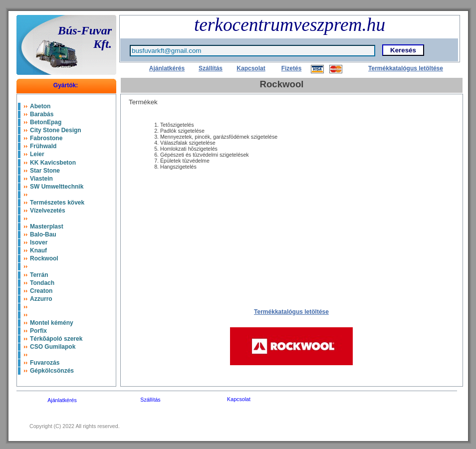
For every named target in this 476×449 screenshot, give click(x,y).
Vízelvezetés (48, 211)
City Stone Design (56, 130)
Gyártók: (66, 85)
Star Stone (45, 171)
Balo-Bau (43, 234)
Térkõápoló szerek (56, 339)
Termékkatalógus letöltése (406, 68)
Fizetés (292, 68)
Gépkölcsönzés (52, 371)
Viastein (41, 179)
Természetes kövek (57, 203)
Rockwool (44, 258)
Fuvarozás (45, 363)
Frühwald (43, 146)
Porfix (38, 331)
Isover (39, 242)
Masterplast (47, 226)
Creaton (41, 291)
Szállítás (211, 68)
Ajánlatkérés (167, 68)
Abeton (40, 106)
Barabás (42, 114)
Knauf (38, 250)
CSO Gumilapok (53, 347)
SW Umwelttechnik (57, 187)
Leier (37, 154)
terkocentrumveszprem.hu (290, 25)
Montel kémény (52, 323)
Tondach (42, 283)
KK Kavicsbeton (53, 163)
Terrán (39, 275)
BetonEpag (46, 122)
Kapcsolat (251, 68)
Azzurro (41, 299)
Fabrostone (46, 138)
